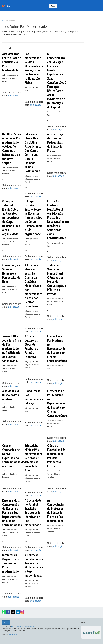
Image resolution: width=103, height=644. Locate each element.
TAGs (3, 21)
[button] (4, 612)
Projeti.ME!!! (13, 635)
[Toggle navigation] (98, 6)
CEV (5, 622)
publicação (13, 96)
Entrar (53, 6)
